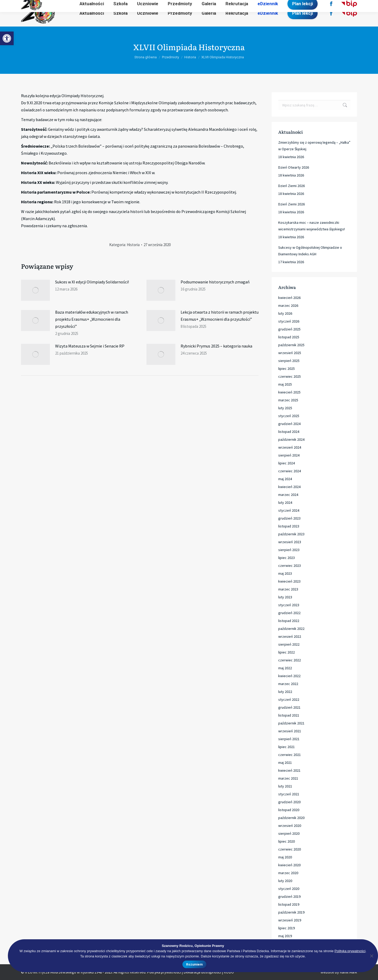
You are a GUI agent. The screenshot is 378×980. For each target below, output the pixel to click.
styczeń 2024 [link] (289, 510)
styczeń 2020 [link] (289, 889)
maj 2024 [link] (285, 479)
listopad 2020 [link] (289, 810)
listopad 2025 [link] (289, 337)
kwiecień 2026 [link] (289, 298)
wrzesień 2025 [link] (290, 353)
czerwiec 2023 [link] (290, 566)
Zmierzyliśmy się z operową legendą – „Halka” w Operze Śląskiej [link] (314, 146)
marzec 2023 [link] (288, 589)
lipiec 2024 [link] (287, 463)
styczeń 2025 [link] (289, 416)
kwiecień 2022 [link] (289, 676)
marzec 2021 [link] (288, 778)
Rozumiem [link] (194, 965)
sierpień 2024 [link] (289, 455)
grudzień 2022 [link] (289, 613)
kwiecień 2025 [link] (289, 392)
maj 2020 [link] (285, 857)
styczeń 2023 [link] (289, 605)
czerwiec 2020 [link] (290, 849)
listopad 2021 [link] (289, 715)
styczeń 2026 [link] (289, 321)
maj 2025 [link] (285, 384)
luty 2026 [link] (285, 313)
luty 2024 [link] (285, 502)
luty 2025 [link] (285, 408)
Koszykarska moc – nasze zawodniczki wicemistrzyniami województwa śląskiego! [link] (312, 226)
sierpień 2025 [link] (289, 361)
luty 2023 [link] (285, 597)
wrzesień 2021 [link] (290, 731)
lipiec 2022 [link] (287, 652)
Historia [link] (133, 245)
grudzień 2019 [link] (289, 896)
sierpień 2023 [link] (289, 550)
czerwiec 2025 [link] (290, 376)
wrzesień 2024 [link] (290, 447)
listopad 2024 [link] (289, 432)
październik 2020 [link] (291, 818)
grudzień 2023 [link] (289, 518)
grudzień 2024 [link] (289, 424)
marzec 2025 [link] (288, 400)
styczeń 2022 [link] (289, 699)
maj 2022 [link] (285, 668)
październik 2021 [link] (291, 723)
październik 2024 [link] (291, 439)
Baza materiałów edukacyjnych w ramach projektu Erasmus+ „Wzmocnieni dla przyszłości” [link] (92, 319)
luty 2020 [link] (285, 881)
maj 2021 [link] (285, 763)
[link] (7, 38)
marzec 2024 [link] (288, 495)
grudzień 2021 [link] (289, 707)
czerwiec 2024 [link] (290, 471)
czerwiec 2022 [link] (290, 660)
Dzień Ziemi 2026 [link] (292, 186)
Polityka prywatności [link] (350, 951)
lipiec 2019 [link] (287, 928)
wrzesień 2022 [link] (290, 636)
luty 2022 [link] (285, 692)
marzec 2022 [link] (288, 684)
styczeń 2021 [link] (289, 794)
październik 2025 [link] (291, 345)
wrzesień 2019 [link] (290, 920)
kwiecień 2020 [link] (289, 865)
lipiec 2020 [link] (287, 841)
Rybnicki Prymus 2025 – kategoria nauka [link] (216, 346)
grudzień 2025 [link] (289, 329)
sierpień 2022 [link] (289, 644)
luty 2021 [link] (285, 786)
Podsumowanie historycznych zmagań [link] (215, 282)
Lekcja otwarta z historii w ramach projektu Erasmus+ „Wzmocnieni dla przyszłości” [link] (220, 316)
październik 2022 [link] (291, 629)
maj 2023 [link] (285, 573)
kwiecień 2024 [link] (289, 487)
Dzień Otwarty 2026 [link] (294, 167)
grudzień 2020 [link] (289, 802)
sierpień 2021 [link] (289, 739)
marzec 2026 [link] (288, 305)
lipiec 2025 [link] (287, 369)
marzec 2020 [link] (288, 873)
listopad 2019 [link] (289, 904)
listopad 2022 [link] (289, 621)
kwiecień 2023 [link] (289, 581)
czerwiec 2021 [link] (290, 755)
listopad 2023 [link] (289, 526)
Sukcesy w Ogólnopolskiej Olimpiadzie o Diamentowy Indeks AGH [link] (310, 251)
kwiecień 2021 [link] (289, 770)
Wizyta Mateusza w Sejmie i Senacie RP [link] (90, 346)
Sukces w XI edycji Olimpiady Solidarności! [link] (92, 282)
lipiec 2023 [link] (287, 558)
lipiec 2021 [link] (287, 747)
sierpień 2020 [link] (289, 833)
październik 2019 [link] (291, 912)
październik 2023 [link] (291, 534)
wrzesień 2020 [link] (290, 826)
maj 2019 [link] (285, 936)
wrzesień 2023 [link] (290, 542)
